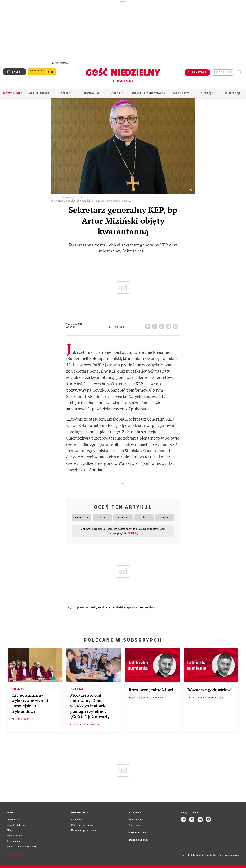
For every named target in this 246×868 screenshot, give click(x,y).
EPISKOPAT (133, 608)
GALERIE (117, 93)
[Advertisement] (123, 32)
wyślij (176, 325)
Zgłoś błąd (16, 855)
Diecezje (207, 93)
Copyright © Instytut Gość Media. (197, 855)
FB (155, 325)
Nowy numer (13, 93)
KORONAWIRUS (147, 608)
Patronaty (181, 93)
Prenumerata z (37, 72)
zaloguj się (223, 72)
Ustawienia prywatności (84, 830)
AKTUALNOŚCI (39, 93)
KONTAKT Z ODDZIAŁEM (149, 93)
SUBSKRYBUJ (197, 72)
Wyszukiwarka (239, 72)
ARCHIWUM (91, 93)
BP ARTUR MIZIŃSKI (86, 608)
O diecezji (233, 93)
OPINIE (65, 93)
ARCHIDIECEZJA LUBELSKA (111, 608)
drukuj (169, 325)
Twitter (162, 325)
